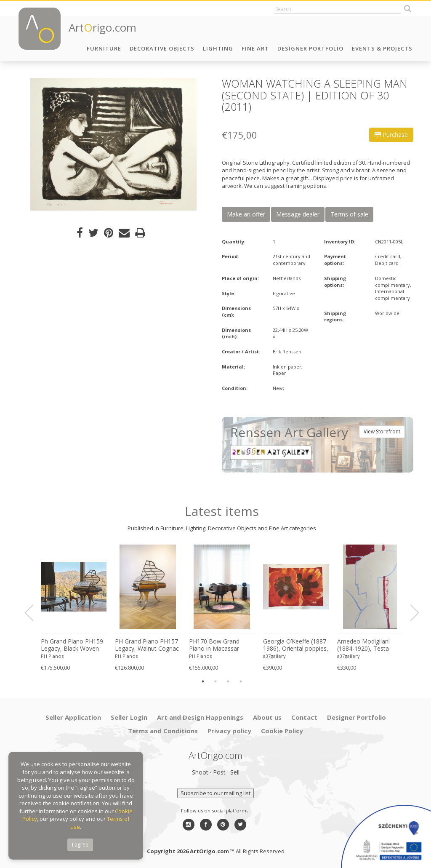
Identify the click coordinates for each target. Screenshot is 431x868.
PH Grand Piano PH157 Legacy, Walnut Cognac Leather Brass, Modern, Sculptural (147, 645)
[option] (113, 144)
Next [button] (410, 613)
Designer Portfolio (310, 48)
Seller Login (129, 717)
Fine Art (255, 48)
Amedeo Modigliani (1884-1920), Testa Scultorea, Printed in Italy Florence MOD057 (369, 645)
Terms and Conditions (163, 731)
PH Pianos (52, 656)
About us (267, 717)
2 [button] (215, 681)
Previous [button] (34, 613)
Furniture (104, 48)
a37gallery (274, 656)
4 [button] (241, 681)
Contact (304, 717)
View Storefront (382, 431)
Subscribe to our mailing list (215, 793)
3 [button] (228, 681)
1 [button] (203, 681)
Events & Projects (382, 48)
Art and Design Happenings (200, 717)
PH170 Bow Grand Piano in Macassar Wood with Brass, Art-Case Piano (219, 645)
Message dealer (298, 214)
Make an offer (246, 214)
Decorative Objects (162, 48)
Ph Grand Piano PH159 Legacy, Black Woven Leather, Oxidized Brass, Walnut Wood (72, 645)
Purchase (391, 135)
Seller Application (73, 717)
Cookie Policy (282, 731)
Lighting (218, 48)
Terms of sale (349, 214)
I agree (80, 845)
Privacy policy (229, 731)
